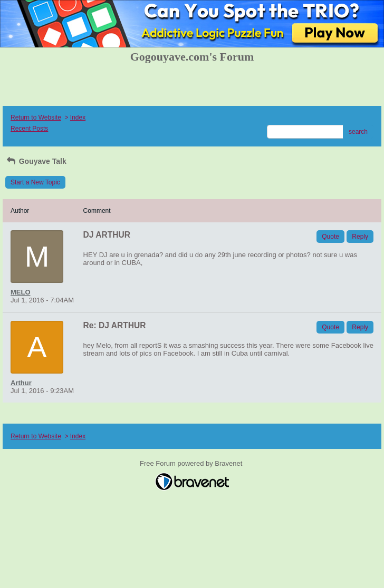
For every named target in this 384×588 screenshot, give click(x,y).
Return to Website (36, 117)
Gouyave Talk (36, 161)
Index (78, 117)
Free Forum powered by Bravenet (192, 463)
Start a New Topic (35, 182)
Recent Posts (29, 129)
